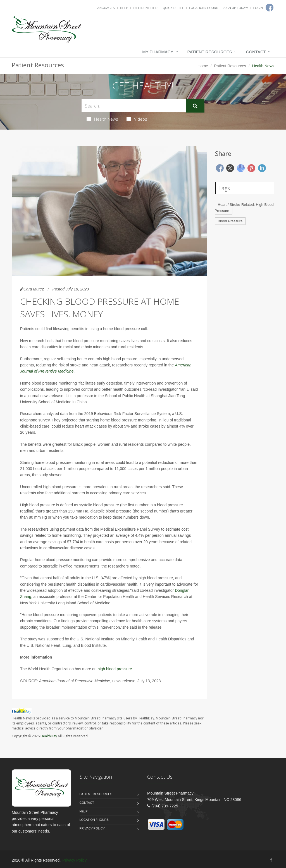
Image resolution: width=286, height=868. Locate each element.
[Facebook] (271, 860)
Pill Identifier (145, 8)
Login (258, 8)
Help (124, 8)
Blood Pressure (230, 221)
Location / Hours (204, 8)
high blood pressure (115, 669)
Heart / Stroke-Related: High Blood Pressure (244, 208)
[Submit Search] (195, 106)
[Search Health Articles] (134, 106)
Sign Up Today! (236, 8)
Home (203, 66)
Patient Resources (210, 52)
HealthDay (49, 736)
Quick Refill (173, 8)
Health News (102, 119)
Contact (256, 52)
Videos (137, 119)
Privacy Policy (92, 828)
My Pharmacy (158, 52)
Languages (105, 8)
